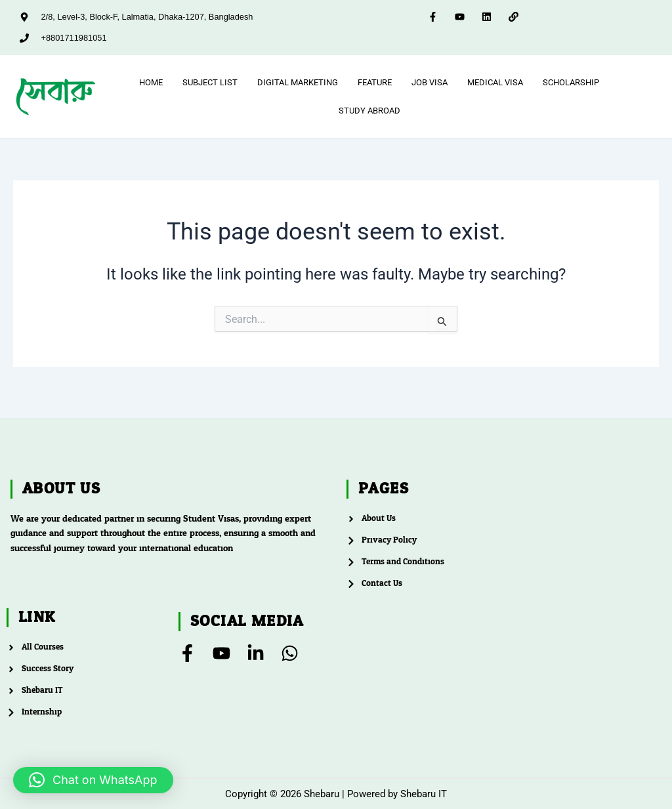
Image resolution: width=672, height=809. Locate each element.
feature (375, 82)
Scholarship (571, 82)
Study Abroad (369, 113)
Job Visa (430, 82)
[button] (93, 780)
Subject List (210, 82)
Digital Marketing (298, 82)
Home (151, 82)
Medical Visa (495, 82)
